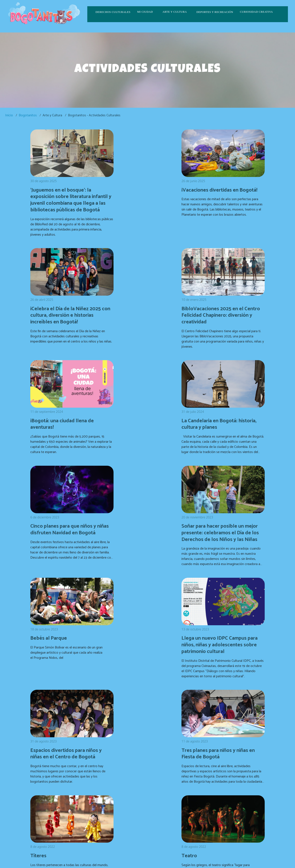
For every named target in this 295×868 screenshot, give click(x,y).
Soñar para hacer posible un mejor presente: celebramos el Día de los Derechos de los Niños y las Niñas (146, 423)
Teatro (119, 641)
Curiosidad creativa (256, 12)
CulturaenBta (154, 820)
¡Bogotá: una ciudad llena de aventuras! (145, 309)
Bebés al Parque (210, 413)
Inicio (9, 115)
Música (199, 641)
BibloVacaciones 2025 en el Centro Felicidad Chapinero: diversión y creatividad (64, 312)
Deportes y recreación (215, 12)
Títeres (40, 641)
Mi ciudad (145, 12)
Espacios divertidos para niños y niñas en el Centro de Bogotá (147, 534)
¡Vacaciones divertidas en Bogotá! (141, 188)
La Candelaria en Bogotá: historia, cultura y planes (221, 309)
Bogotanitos (28, 115)
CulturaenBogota (126, 820)
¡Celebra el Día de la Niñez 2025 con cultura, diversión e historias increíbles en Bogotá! (227, 191)
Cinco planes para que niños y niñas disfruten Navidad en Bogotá (67, 420)
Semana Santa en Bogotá (221, 736)
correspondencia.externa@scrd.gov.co (218, 817)
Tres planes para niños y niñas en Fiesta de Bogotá (227, 531)
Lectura (40, 736)
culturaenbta (118, 826)
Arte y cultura (175, 12)
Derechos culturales (113, 12)
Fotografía (124, 736)
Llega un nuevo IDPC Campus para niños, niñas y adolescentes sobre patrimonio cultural (66, 537)
